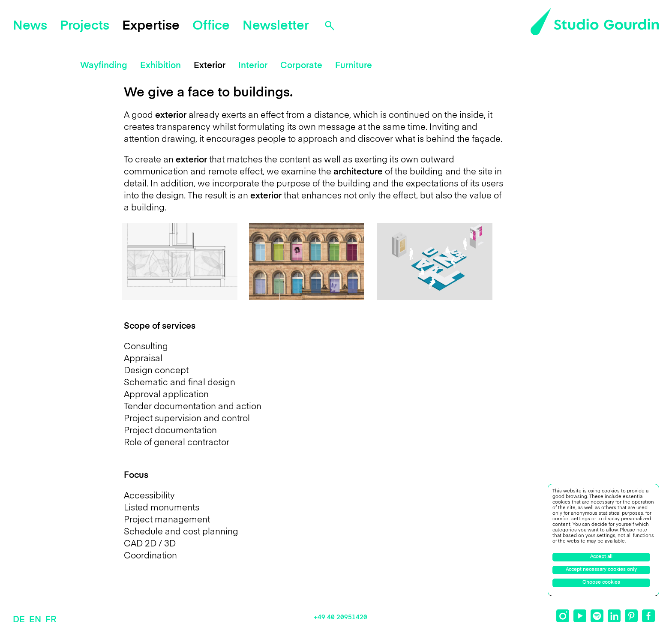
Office (211, 26)
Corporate (301, 66)
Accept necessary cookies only (601, 570)
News (30, 26)
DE (19, 620)
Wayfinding (104, 66)
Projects (85, 26)
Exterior (210, 66)
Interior (253, 66)
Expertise (151, 26)
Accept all (601, 557)
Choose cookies (601, 583)
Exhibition (160, 66)
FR (51, 620)
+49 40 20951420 (340, 617)
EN (35, 620)
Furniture (354, 66)
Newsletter (276, 26)
